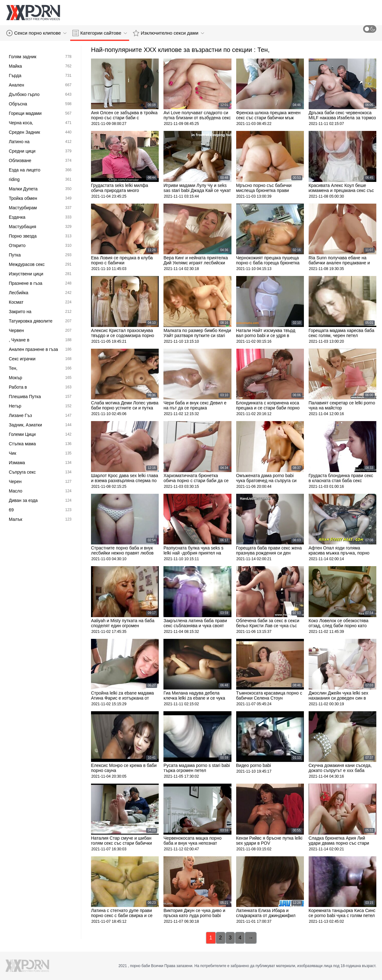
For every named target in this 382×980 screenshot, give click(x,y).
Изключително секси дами (168, 33)
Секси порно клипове (36, 33)
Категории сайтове (100, 33)
